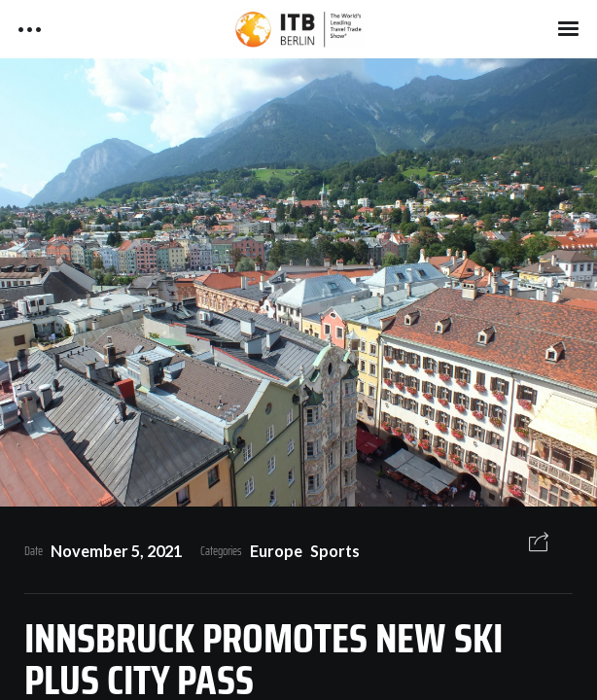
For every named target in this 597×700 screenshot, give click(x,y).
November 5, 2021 (116, 551)
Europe (276, 551)
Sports (335, 551)
